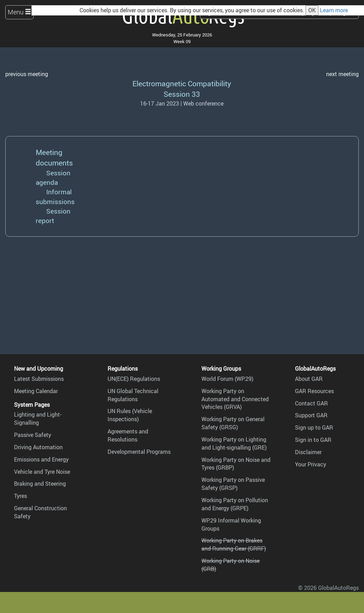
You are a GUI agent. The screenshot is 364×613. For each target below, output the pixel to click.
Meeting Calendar (36, 391)
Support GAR (311, 415)
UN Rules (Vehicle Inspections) (130, 415)
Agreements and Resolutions (128, 435)
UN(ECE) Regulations (134, 379)
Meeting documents (54, 157)
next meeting (342, 74)
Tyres (20, 496)
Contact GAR (311, 403)
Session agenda (53, 178)
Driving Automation (38, 447)
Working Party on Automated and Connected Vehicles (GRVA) (235, 399)
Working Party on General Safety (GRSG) (233, 423)
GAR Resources (314, 391)
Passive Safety (33, 435)
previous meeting (27, 74)
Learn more (334, 10)
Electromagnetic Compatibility (182, 83)
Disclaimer (308, 452)
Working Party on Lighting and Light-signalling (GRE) (234, 443)
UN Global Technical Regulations (133, 395)
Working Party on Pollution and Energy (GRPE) (235, 504)
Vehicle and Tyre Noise (42, 472)
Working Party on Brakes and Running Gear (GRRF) (234, 544)
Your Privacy (311, 464)
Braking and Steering (40, 484)
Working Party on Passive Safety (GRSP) (233, 484)
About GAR (309, 379)
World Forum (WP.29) (227, 379)
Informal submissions (55, 197)
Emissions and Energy (41, 459)
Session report (53, 216)
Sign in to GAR (313, 440)
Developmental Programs (139, 452)
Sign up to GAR (314, 427)
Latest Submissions (39, 379)
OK (312, 10)
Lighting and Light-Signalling (38, 419)
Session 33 (182, 94)
